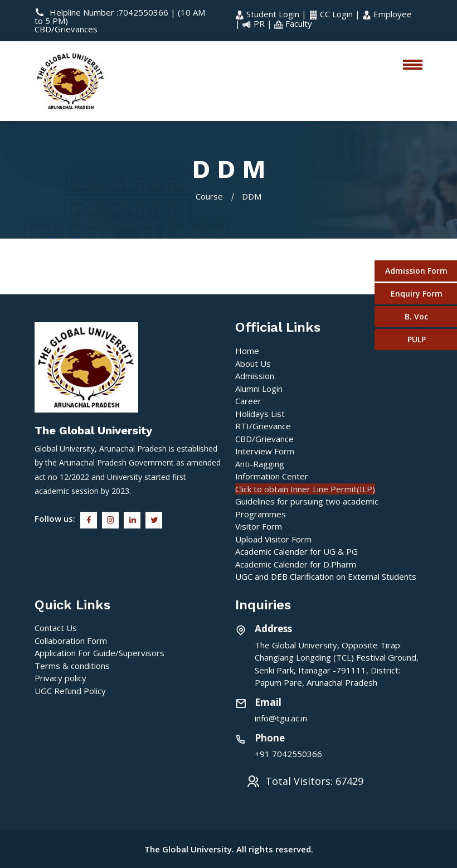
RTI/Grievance (263, 426)
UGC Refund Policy (70, 691)
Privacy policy (60, 678)
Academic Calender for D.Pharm (296, 564)
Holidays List (260, 414)
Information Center (272, 476)
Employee (387, 14)
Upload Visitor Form (273, 539)
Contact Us (56, 628)
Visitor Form (259, 526)
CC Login (332, 14)
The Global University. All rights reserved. (229, 849)
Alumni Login (259, 389)
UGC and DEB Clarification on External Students (326, 576)
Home (247, 351)
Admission (255, 376)
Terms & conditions (72, 666)
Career (248, 401)
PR (255, 23)
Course (209, 196)
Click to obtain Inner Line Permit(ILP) (305, 489)
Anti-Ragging (260, 464)
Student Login (268, 14)
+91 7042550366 (288, 754)
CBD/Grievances (66, 29)
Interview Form (265, 451)
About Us (253, 363)
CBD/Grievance (264, 439)
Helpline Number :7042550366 (103, 12)
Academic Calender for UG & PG (296, 551)
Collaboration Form (71, 641)
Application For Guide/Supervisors (99, 653)
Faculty (293, 23)
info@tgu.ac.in (281, 718)
